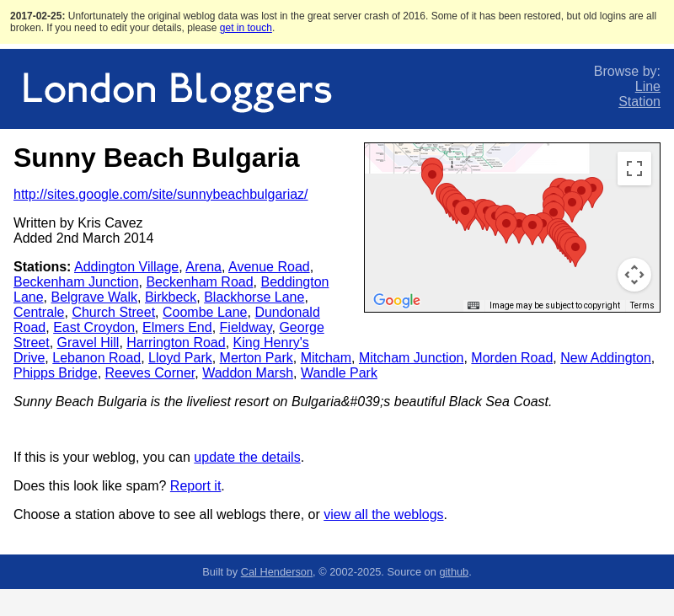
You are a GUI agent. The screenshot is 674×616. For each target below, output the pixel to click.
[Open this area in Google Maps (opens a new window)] (397, 301)
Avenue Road (269, 267)
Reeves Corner (150, 373)
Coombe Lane (205, 312)
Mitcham (326, 358)
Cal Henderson (277, 572)
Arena (203, 267)
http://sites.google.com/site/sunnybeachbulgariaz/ (161, 194)
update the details (247, 457)
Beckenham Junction (76, 282)
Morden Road (512, 358)
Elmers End (177, 327)
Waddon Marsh (248, 373)
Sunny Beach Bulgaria (157, 158)
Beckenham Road (199, 282)
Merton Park (257, 358)
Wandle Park (339, 373)
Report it (195, 486)
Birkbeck (171, 297)
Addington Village (126, 267)
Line (648, 86)
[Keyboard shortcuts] (473, 306)
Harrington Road (176, 343)
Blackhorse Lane (254, 297)
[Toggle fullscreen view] (634, 169)
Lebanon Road (96, 358)
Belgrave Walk (94, 297)
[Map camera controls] (634, 275)
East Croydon (94, 327)
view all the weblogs (383, 514)
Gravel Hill (88, 343)
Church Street (113, 312)
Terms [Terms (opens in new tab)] (642, 305)
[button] (432, 179)
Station (639, 102)
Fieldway (246, 327)
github (454, 572)
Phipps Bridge (56, 373)
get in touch (246, 28)
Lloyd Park (180, 358)
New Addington (606, 358)
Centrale (39, 312)
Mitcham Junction (412, 358)
